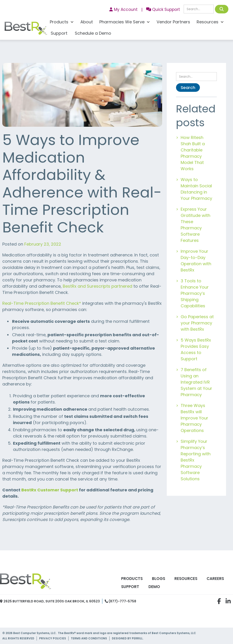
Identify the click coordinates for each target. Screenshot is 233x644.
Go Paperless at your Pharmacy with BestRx (197, 323)
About (87, 22)
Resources (186, 579)
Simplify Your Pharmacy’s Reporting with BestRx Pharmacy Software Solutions (196, 460)
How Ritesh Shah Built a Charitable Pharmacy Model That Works (193, 153)
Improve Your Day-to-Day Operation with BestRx (196, 261)
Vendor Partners (173, 22)
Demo (154, 587)
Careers (215, 579)
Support (59, 33)
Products (132, 579)
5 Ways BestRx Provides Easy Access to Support (196, 349)
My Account (123, 9)
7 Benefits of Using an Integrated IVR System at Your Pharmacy (196, 382)
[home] (26, 29)
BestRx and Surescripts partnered (98, 286)
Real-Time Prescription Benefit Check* (42, 303)
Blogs (159, 579)
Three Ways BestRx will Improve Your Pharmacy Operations (194, 418)
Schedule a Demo (93, 33)
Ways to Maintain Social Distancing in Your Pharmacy (196, 189)
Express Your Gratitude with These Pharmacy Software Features (195, 225)
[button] (62, 23)
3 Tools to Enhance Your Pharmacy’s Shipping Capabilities (195, 293)
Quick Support (163, 9)
